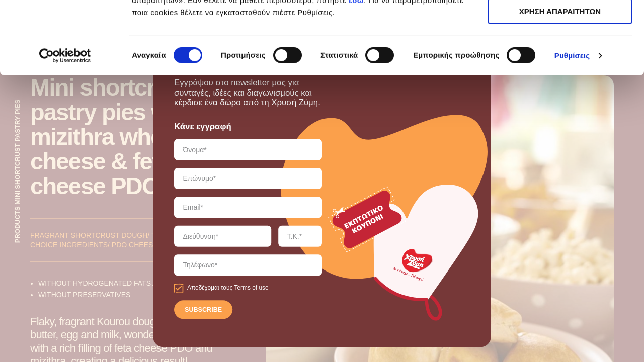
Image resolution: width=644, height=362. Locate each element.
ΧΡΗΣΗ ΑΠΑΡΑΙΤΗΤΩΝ (560, 55)
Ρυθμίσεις (572, 128)
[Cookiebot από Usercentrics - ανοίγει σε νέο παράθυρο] (65, 128)
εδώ (356, 73)
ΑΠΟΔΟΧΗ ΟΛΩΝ (560, 25)
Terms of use (251, 288)
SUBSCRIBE (203, 310)
